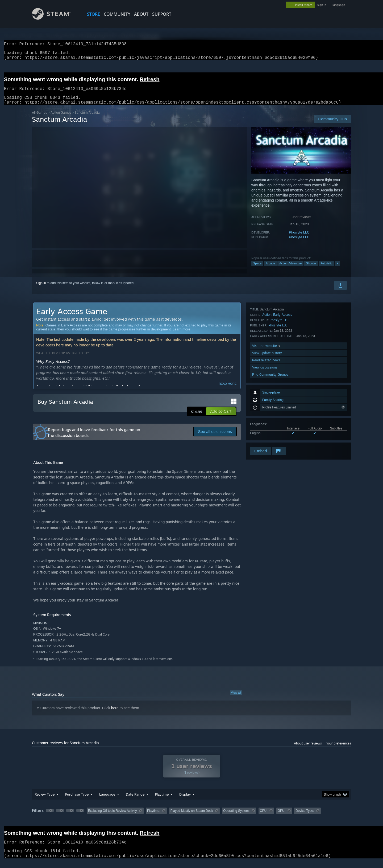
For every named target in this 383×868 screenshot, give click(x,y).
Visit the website (267, 410)
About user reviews (308, 750)
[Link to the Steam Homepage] (55, 18)
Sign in (41, 289)
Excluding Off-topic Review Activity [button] (113, 817)
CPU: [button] (264, 817)
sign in (322, 5)
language (339, 5)
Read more (228, 390)
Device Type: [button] (305, 817)
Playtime (162, 801)
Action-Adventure (290, 270)
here (115, 714)
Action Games (61, 119)
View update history (267, 417)
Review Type (45, 801)
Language (107, 801)
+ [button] (338, 270)
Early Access (283, 379)
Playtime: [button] (154, 817)
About (141, 14)
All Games (39, 119)
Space (257, 270)
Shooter (311, 270)
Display (185, 801)
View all (236, 699)
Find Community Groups (270, 439)
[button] (221, 418)
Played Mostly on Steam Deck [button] (192, 817)
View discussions (265, 431)
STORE (93, 14)
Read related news (266, 424)
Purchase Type (77, 801)
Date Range (135, 801)
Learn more (181, 336)
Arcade (270, 270)
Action (267, 379)
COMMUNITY (117, 14)
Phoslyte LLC (299, 239)
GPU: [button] (282, 817)
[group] (191, 818)
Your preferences (339, 750)
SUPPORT (162, 14)
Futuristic (326, 270)
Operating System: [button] (236, 817)
